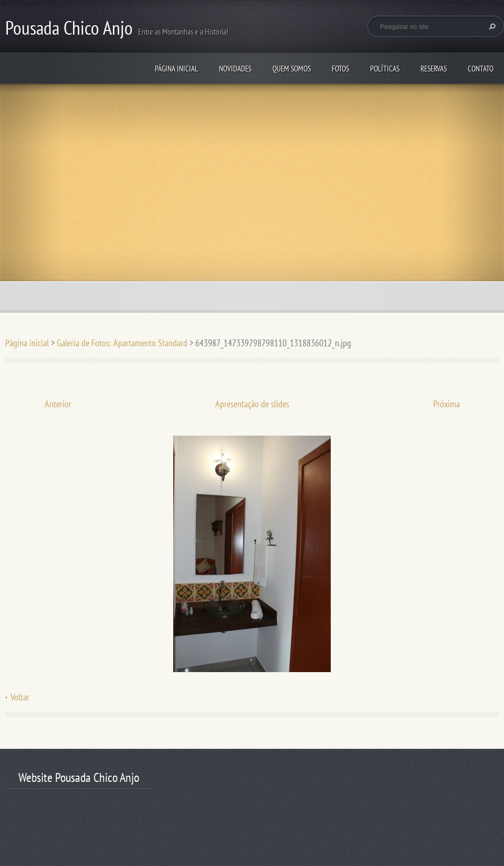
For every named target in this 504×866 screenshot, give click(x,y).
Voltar (20, 697)
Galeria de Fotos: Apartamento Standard (122, 343)
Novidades (235, 69)
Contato (481, 69)
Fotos (340, 69)
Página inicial (176, 69)
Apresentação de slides (252, 404)
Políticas (385, 69)
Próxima (447, 404)
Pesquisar (491, 26)
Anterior (58, 404)
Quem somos (292, 69)
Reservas (434, 69)
